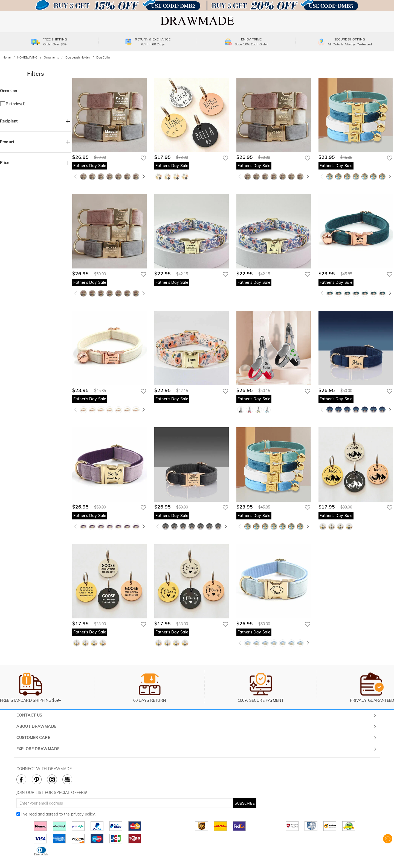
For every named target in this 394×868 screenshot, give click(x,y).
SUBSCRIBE (245, 803)
